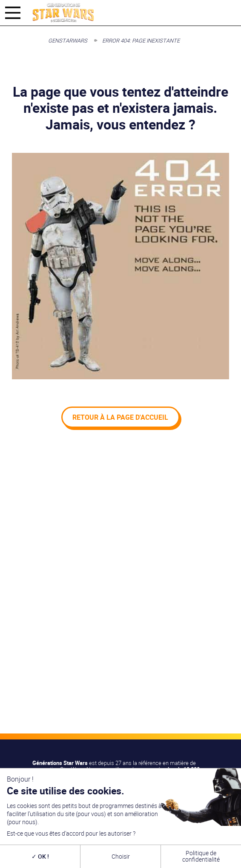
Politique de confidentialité (201, 856)
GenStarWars (68, 40)
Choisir (121, 856)
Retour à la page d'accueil (120, 417)
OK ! (40, 856)
